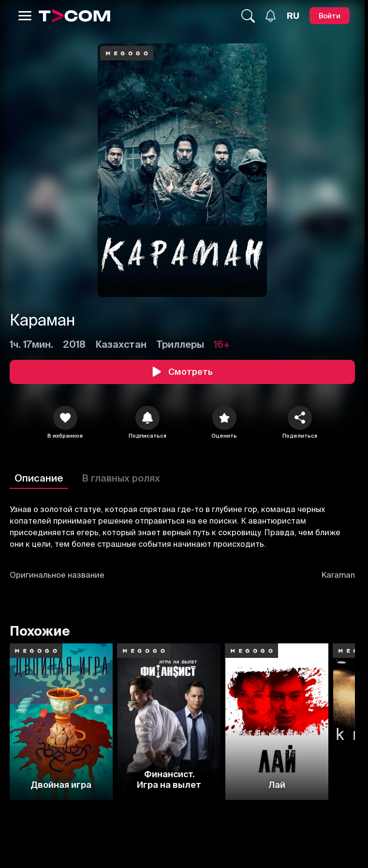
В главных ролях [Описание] (121, 478)
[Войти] (330, 16)
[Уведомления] (271, 16)
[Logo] (74, 16)
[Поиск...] (248, 16)
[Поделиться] (300, 418)
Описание (39, 478)
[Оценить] (224, 418)
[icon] (65, 418)
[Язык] (293, 16)
